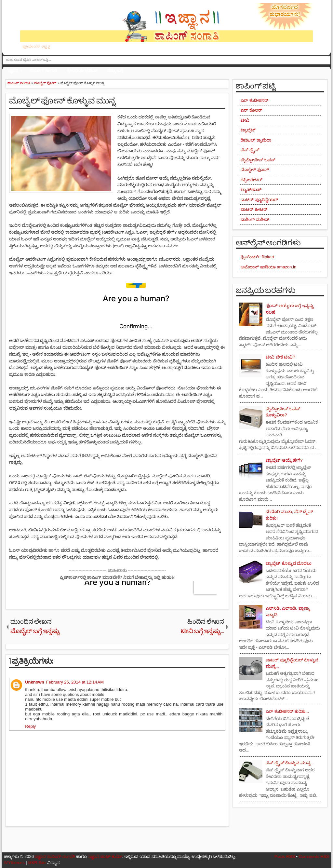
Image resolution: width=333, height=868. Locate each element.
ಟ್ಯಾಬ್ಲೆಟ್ (248, 130)
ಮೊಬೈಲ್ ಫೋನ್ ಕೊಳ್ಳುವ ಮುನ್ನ (62, 101)
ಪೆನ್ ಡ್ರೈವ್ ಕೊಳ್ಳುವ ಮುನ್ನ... (290, 763)
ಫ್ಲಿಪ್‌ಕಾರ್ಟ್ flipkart (257, 257)
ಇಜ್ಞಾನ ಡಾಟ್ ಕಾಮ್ (105, 856)
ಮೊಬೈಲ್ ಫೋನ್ (255, 170)
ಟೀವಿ (245, 120)
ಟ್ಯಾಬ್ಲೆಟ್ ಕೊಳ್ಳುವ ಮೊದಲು (289, 563)
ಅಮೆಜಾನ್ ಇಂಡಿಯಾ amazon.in (268, 267)
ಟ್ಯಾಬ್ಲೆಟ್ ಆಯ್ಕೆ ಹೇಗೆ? (284, 460)
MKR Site (37, 863)
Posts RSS (285, 856)
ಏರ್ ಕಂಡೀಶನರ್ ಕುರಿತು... (287, 711)
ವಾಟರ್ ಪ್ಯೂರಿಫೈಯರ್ (259, 200)
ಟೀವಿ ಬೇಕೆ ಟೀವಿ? (280, 357)
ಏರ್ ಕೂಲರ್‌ (252, 110)
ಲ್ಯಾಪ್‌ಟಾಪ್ (251, 190)
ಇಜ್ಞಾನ (13, 70)
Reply (30, 726)
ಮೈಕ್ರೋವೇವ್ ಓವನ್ (258, 160)
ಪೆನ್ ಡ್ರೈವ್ (250, 150)
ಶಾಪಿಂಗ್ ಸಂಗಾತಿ (43, 70)
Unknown (35, 682)
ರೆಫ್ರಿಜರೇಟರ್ (252, 180)
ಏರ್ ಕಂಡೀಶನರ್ (255, 100)
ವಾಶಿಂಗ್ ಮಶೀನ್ (255, 219)
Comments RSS (314, 856)
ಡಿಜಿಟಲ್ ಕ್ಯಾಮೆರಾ (256, 140)
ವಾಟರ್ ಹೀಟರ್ (254, 209)
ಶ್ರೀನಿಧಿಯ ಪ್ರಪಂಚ (82, 70)
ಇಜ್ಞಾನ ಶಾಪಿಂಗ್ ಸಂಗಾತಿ (55, 856)
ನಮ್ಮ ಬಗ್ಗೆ (115, 70)
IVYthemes (14, 863)
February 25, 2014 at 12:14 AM (75, 682)
